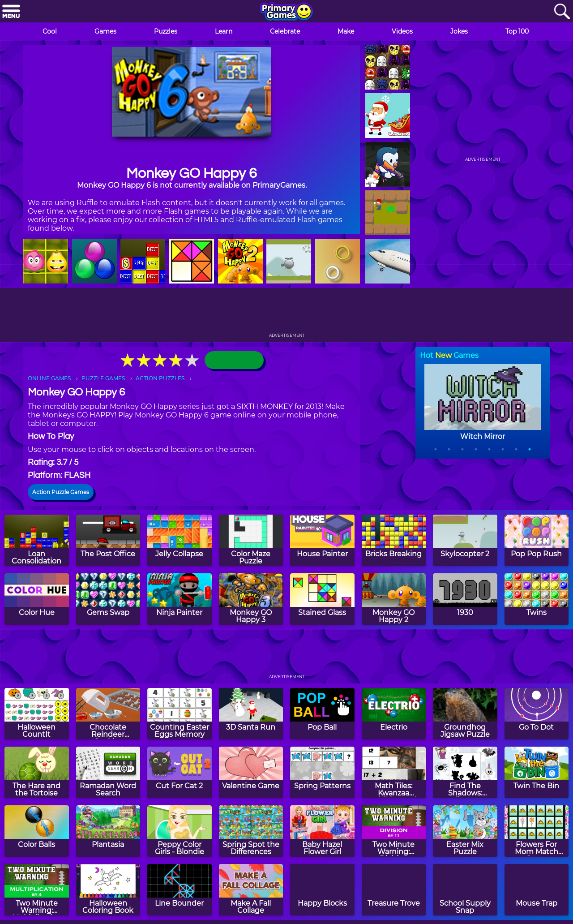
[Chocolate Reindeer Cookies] (108, 714)
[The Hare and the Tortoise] (37, 772)
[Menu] (11, 12)
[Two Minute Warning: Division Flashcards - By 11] (394, 831)
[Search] (562, 12)
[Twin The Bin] (537, 772)
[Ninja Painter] (180, 599)
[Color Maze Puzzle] (251, 540)
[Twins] (537, 599)
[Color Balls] (37, 831)
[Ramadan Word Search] (108, 772)
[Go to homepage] (286, 12)
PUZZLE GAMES (103, 378)
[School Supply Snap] (465, 890)
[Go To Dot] (537, 714)
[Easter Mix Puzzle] (465, 831)
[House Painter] (322, 540)
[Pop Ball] (322, 714)
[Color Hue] (37, 599)
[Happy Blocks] (322, 890)
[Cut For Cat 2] (180, 772)
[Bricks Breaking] (394, 540)
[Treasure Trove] (394, 890)
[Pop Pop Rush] (537, 540)
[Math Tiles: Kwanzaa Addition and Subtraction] (394, 772)
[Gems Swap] (108, 599)
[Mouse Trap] (537, 890)
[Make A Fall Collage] (251, 890)
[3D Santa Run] (251, 714)
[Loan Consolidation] (37, 540)
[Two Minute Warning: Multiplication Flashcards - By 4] (37, 890)
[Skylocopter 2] (465, 540)
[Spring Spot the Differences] (251, 831)
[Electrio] (394, 714)
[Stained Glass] (322, 599)
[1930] (465, 599)
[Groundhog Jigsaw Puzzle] (465, 714)
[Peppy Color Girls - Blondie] (180, 831)
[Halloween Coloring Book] (108, 890)
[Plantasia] (108, 831)
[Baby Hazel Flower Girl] (322, 831)
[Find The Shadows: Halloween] (465, 772)
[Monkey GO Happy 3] (251, 599)
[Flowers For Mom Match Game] (537, 831)
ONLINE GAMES (49, 378)
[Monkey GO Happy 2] (394, 599)
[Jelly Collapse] (180, 540)
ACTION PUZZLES (160, 378)
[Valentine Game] (251, 772)
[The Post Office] (108, 540)
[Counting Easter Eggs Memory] (180, 714)
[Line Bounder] (180, 890)
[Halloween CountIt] (37, 714)
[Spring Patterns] (322, 772)
